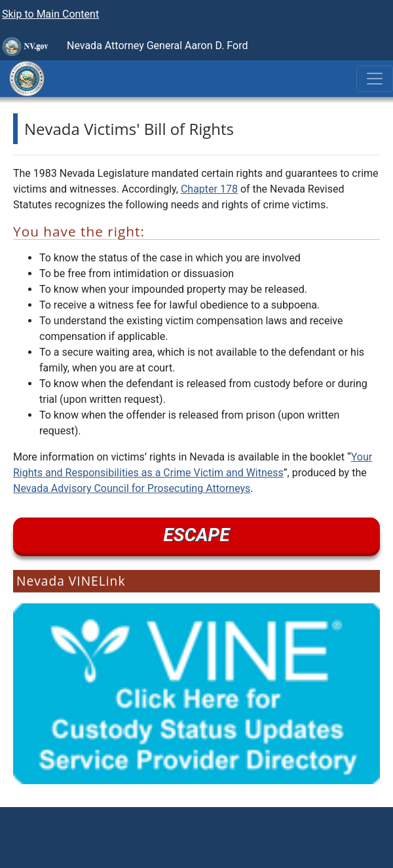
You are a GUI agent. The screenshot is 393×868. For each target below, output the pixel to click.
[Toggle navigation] (375, 79)
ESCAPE (197, 535)
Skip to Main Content (50, 14)
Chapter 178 (209, 189)
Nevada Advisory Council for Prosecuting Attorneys (132, 488)
